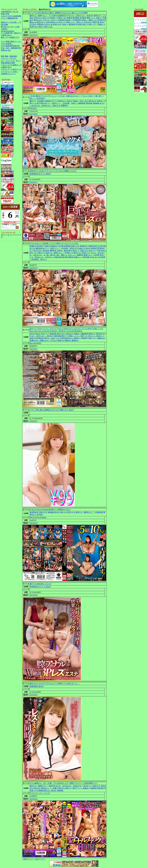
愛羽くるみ (63, 18)
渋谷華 (63, 338)
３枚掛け (4, 29)
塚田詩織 (57, 336)
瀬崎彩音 (53, 251)
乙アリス (55, 101)
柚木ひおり (78, 253)
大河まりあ (48, 24)
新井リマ (65, 336)
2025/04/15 (34, 182)
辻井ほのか (88, 22)
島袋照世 (78, 20)
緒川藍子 (40, 246)
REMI (48, 22)
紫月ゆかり (41, 22)
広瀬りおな (75, 246)
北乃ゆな (33, 24)
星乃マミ (44, 259)
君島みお (55, 246)
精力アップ (17, 69)
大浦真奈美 (99, 512)
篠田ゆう (78, 338)
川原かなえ (96, 786)
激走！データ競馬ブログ (10, 37)
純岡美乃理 (95, 248)
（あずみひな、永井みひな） (41, 106)
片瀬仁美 (47, 246)
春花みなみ (38, 20)
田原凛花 (62, 20)
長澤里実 (83, 18)
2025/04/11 (34, 349)
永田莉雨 (67, 246)
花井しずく (93, 24)
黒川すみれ (38, 251)
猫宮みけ (92, 334)
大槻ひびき (56, 106)
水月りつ (55, 20)
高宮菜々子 (54, 18)
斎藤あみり (101, 338)
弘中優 (78, 24)
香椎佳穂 (39, 248)
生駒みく (85, 20)
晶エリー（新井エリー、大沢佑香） (57, 103)
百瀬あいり (101, 24)
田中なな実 (98, 246)
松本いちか (55, 338)
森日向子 (50, 336)
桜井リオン (93, 338)
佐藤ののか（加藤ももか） (40, 340)
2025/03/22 (34, 799)
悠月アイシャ (78, 788)
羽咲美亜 (86, 257)
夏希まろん (88, 255)
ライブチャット (7, 72)
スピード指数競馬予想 (9, 18)
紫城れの (75, 340)
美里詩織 (57, 257)
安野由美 (40, 24)
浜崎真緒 (96, 103)
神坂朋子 (85, 338)
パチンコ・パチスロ (8, 58)
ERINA (32, 334)
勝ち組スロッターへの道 (10, 27)
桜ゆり (41, 27)
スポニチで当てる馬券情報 (11, 16)
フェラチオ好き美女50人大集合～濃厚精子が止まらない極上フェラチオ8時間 (59, 13)
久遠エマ (85, 24)
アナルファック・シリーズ (40, 793)
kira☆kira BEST (36, 343)
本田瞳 (82, 246)
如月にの (46, 18)
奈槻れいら (78, 257)
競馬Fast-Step (6, 50)
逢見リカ (84, 336)
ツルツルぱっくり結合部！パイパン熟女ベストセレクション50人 (54, 243)
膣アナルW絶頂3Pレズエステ (41, 584)
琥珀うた (69, 788)
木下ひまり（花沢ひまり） (76, 16)
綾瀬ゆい (86, 788)
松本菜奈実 (40, 338)
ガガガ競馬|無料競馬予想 (10, 46)
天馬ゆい (76, 101)
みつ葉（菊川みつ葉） (52, 255)
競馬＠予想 (5, 14)
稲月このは (48, 27)
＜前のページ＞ (28, 859)
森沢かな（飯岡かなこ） (39, 16)
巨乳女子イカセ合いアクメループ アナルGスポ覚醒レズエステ (53, 171)
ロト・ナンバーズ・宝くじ (11, 61)
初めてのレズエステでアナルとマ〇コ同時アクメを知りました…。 (55, 684)
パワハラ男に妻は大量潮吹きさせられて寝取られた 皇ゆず (52, 410)
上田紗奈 (47, 101)
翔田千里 (96, 22)
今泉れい (99, 18)
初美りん (75, 103)
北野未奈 (99, 334)
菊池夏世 (76, 18)
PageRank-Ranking (7, 31)
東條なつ (78, 334)
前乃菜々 (40, 515)
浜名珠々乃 (70, 20)
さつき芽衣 (53, 16)
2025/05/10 (34, 35)
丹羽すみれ (38, 18)
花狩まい (101, 101)
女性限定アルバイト (8, 74)
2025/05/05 (34, 114)
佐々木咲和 (89, 246)
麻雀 (15, 56)
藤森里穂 (82, 103)
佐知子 (32, 338)
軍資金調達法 (6, 63)
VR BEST (33, 108)
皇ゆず (102, 22)
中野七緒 (101, 251)
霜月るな (62, 788)
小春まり (65, 24)
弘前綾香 (40, 790)
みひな (102, 103)
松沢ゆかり (50, 257)
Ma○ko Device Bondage (38, 517)
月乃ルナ (54, 340)
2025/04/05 (34, 523)
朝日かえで (86, 253)
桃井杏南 (65, 257)
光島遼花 (60, 790)
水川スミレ (72, 255)
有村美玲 (101, 788)
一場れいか (79, 22)
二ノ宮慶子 (54, 788)
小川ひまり (47, 20)
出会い (16, 72)
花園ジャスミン (74, 336)
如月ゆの (90, 16)
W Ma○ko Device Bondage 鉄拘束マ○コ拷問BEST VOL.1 (50, 510)
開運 (13, 63)
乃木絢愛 (40, 101)
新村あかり (63, 101)
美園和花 (64, 106)
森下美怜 (40, 103)
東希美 (70, 18)
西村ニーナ (70, 22)
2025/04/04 (34, 595)
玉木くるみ (84, 101)
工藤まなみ (84, 251)
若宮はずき (74, 248)
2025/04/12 (34, 268)
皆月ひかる (71, 512)
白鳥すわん (34, 27)
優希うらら (91, 18)
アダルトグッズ (7, 69)
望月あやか (93, 101)
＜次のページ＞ (40, 859)
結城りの (82, 248)
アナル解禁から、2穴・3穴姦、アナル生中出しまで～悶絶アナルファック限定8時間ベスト (64, 783)
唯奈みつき (55, 22)
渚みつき (63, 512)
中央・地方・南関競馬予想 (11, 48)
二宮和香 (96, 255)
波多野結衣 (62, 16)
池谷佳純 (46, 251)
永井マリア (93, 251)
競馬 (3, 56)
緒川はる (37, 788)
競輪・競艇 (9, 56)
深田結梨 (89, 103)
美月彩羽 (101, 20)
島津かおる (57, 24)
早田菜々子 (69, 253)
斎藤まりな (93, 20)
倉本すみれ (61, 334)
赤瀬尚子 (33, 246)
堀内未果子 (68, 251)
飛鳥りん (64, 255)
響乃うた (33, 101)
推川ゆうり (101, 336)
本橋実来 (93, 788)
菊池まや (97, 16)
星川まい (47, 790)
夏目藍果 (72, 24)
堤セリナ (63, 22)
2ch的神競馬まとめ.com (10, 12)
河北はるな (94, 257)
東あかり (76, 251)
